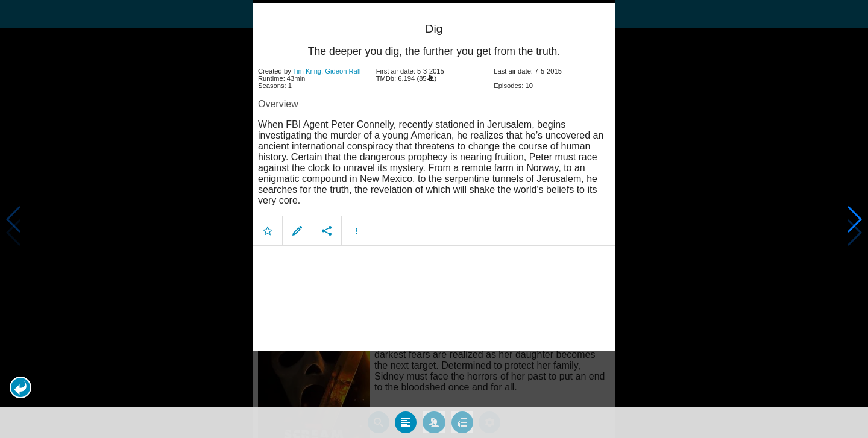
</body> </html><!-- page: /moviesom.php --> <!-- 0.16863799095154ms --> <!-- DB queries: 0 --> (434, 219)
